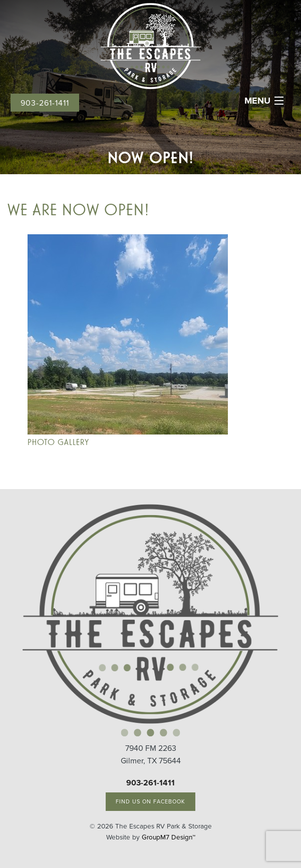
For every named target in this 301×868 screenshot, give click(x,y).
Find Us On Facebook (150, 801)
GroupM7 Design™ (169, 837)
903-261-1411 (45, 103)
